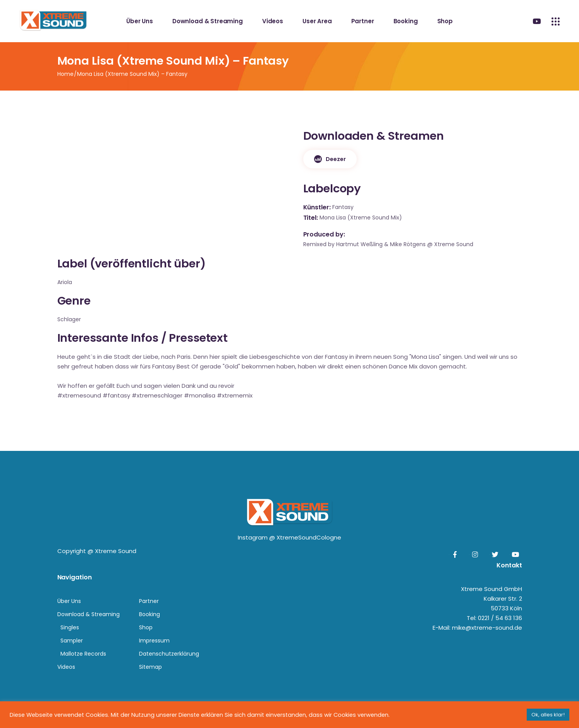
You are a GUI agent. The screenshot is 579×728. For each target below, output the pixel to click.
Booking (149, 614)
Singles (70, 627)
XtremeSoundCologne (309, 537)
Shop (146, 627)
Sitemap (150, 667)
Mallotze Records (83, 654)
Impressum (154, 641)
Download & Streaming (88, 614)
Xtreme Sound (116, 551)
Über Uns (69, 601)
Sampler (72, 641)
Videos (66, 667)
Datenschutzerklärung (169, 654)
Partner (149, 601)
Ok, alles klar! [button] (548, 715)
